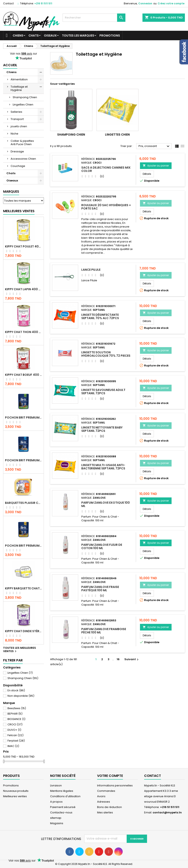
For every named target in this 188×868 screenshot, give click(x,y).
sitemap (56, 818)
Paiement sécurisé (63, 807)
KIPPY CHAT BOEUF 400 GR (23, 375)
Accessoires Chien (23, 159)
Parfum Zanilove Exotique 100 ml (106, 504)
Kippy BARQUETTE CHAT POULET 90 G (23, 588)
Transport (17, 119)
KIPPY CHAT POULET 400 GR (23, 246)
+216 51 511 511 (43, 3)
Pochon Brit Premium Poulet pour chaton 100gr (23, 460)
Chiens (18, 36)
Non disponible (21, 696)
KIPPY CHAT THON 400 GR (23, 332)
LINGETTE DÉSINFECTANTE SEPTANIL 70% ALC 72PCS (100, 316)
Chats (34, 36)
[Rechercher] (94, 18)
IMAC (13, 746)
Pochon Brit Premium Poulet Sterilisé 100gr (23, 417)
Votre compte (110, 776)
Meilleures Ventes (19, 211)
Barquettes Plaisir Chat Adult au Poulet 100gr (23, 503)
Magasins (57, 823)
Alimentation (19, 79)
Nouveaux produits (16, 791)
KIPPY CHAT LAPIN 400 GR (23, 289)
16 (118, 659)
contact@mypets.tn (167, 812)
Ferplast (16, 741)
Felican (15, 735)
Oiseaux (50, 36)
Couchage (18, 166)
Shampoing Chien (25, 97)
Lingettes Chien (23, 105)
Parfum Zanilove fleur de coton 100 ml (102, 546)
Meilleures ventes (15, 796)
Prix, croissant (155, 146)
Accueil (10, 65)
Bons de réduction (109, 807)
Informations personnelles (115, 785)
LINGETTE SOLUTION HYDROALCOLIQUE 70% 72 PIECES (106, 354)
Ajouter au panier (156, 166)
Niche (14, 134)
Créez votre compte (171, 3)
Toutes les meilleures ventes (20, 650)
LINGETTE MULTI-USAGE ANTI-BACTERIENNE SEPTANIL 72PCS (103, 467)
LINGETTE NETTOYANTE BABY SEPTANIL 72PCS (102, 429)
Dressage (17, 151)
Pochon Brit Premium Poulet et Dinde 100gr (23, 546)
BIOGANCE (16, 719)
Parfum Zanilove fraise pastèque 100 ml (100, 589)
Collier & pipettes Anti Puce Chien (22, 143)
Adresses (104, 802)
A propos (56, 802)
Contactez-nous (61, 812)
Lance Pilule (91, 270)
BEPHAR (15, 714)
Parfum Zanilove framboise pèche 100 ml (104, 631)
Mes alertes (105, 812)
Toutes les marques (78, 36)
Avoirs (101, 796)
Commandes (106, 791)
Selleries (16, 112)
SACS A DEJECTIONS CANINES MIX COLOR (106, 169)
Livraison (56, 785)
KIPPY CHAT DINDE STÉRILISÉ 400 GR (23, 631)
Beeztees (17, 708)
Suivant (132, 659)
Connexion (145, 3)
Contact (8, 3)
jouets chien (19, 126)
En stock (16, 690)
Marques (11, 192)
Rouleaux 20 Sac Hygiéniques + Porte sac (106, 207)
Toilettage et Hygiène (19, 88)
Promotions (110, 36)
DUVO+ (14, 730)
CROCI (15, 724)
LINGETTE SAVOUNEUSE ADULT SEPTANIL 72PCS (103, 392)
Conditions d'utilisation (65, 796)
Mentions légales (62, 791)
